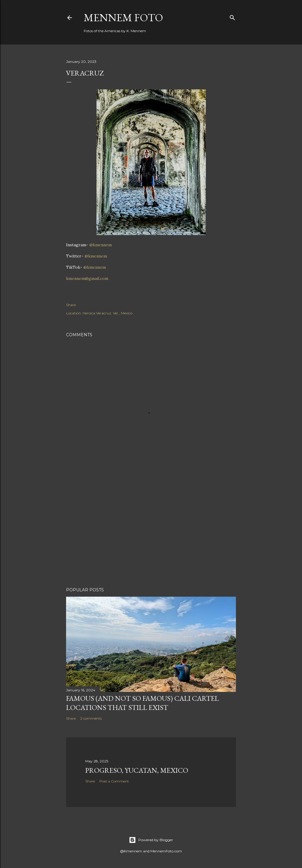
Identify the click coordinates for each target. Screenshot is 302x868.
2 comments (91, 718)
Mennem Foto (123, 18)
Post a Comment (114, 781)
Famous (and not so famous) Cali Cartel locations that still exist (142, 703)
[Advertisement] (151, 531)
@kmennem (101, 245)
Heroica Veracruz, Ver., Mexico (107, 313)
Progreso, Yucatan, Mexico (137, 770)
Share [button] (71, 305)
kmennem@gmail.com (87, 278)
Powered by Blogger (151, 840)
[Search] (232, 16)
